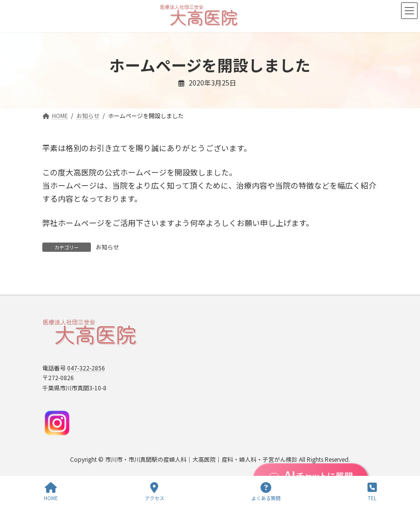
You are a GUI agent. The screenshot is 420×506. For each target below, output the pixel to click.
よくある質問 (266, 492)
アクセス (155, 492)
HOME (51, 492)
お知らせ (107, 247)
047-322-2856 (86, 368)
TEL (372, 492)
